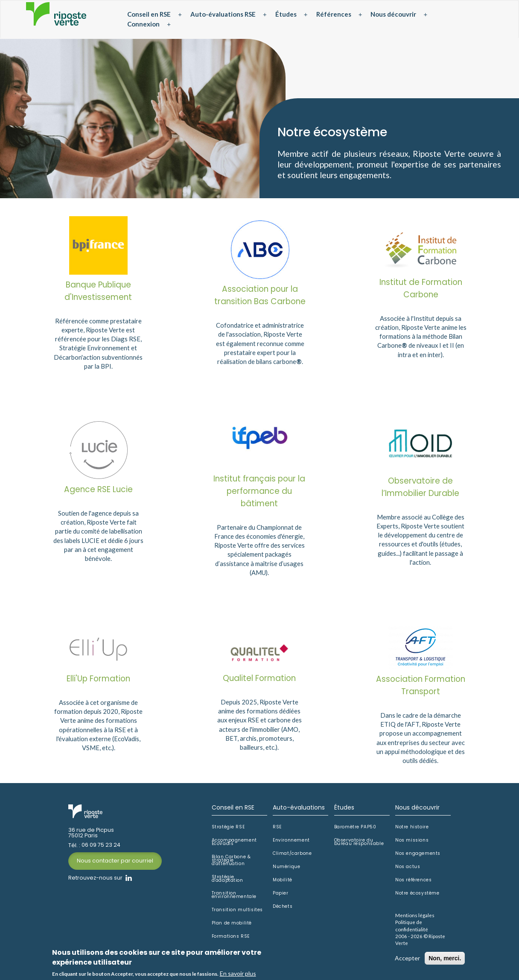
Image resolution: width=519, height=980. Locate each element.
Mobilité (283, 883)
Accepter (407, 958)
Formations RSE (231, 939)
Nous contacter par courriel (115, 864)
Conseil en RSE (149, 14)
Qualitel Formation (259, 682)
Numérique (286, 870)
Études (286, 14)
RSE (277, 830)
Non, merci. (445, 959)
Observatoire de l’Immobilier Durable (420, 490)
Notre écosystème (417, 896)
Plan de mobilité (232, 926)
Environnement (291, 843)
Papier (281, 896)
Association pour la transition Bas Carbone (260, 297)
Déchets (283, 909)
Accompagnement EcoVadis (234, 845)
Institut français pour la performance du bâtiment (259, 494)
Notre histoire (412, 830)
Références (334, 14)
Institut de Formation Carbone (421, 290)
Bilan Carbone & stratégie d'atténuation (231, 863)
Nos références (413, 883)
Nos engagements (418, 857)
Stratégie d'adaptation (227, 881)
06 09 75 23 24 (101, 849)
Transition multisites (238, 913)
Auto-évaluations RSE (223, 14)
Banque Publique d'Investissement (98, 293)
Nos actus (407, 870)
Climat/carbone (292, 857)
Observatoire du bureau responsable (359, 845)
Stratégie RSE (228, 830)
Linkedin (129, 881)
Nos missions (412, 843)
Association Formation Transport (421, 689)
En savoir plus (238, 974)
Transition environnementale (234, 898)
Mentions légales (414, 918)
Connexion (143, 24)
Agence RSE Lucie (98, 493)
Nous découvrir (393, 14)
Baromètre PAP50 (355, 830)
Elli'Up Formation (98, 682)
